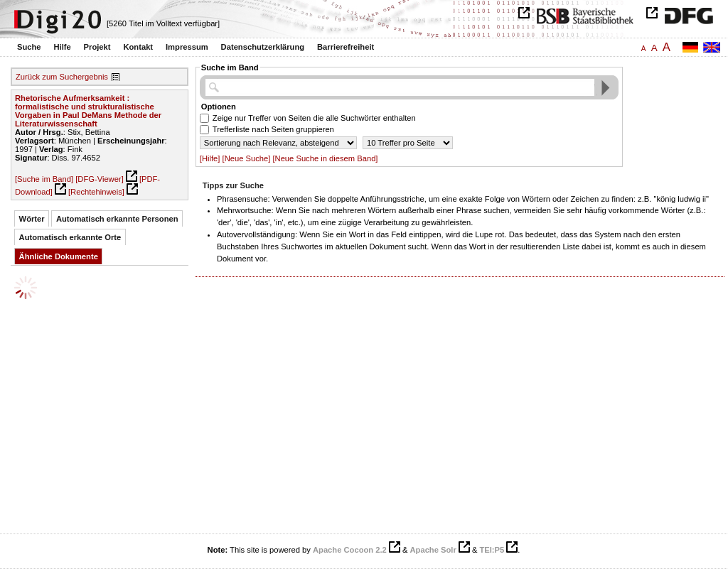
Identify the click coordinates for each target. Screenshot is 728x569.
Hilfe (62, 47)
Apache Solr (433, 550)
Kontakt (138, 47)
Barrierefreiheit (346, 47)
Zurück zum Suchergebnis (62, 77)
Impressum (187, 47)
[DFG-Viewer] (100, 179)
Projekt (97, 47)
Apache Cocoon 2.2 (350, 550)
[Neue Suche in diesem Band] (325, 158)
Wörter (32, 219)
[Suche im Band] (44, 179)
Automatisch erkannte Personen (117, 219)
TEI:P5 (492, 550)
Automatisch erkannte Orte (70, 237)
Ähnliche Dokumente (59, 256)
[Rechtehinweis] (96, 192)
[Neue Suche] (247, 158)
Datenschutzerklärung (263, 47)
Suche (29, 47)
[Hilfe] (210, 158)
